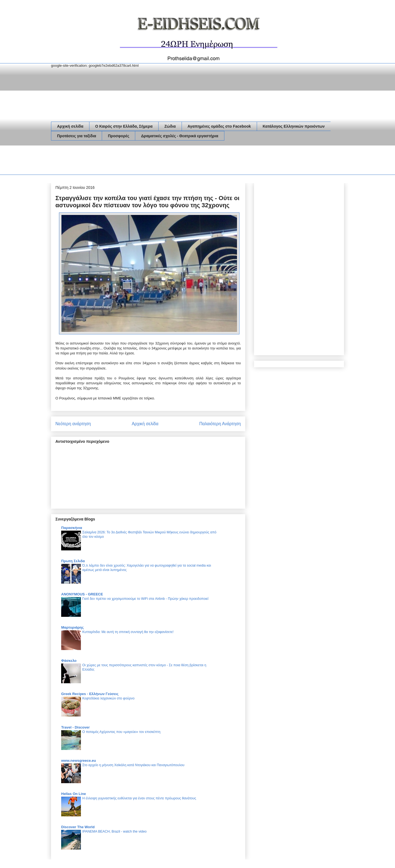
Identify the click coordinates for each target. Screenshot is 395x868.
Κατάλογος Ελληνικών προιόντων (294, 126)
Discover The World (78, 827)
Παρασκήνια (72, 528)
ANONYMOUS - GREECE (82, 594)
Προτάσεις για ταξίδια (77, 136)
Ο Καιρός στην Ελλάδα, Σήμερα (124, 126)
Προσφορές (119, 136)
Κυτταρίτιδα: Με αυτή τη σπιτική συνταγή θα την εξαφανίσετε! (128, 632)
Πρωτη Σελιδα (73, 561)
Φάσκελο (69, 661)
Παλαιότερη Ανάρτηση (220, 424)
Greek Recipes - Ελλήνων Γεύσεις (90, 694)
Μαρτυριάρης (72, 627)
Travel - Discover (75, 727)
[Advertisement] (151, 161)
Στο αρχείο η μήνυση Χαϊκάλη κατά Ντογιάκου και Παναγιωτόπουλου (133, 765)
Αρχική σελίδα (70, 126)
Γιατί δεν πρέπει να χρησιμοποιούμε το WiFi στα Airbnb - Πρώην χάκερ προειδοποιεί (145, 599)
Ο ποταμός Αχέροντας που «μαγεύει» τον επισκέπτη (121, 732)
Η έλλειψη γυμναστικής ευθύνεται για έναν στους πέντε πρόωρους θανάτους (139, 798)
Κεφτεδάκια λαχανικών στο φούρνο (108, 698)
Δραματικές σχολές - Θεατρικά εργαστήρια (180, 136)
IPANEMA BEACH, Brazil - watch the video (114, 831)
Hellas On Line (74, 794)
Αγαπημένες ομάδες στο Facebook (219, 126)
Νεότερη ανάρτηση (73, 424)
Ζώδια (170, 126)
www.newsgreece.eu (79, 761)
